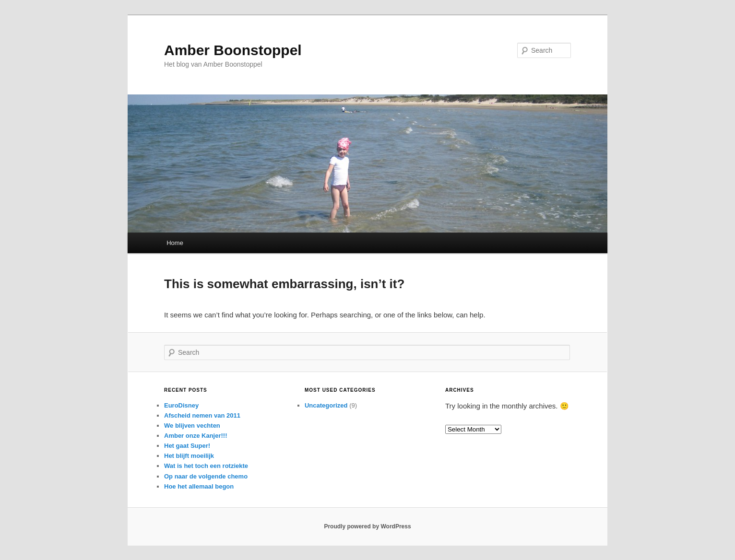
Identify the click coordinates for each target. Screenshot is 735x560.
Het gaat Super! (187, 446)
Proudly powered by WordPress (367, 526)
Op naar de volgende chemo (206, 476)
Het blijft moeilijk (189, 456)
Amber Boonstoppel (233, 50)
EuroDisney (181, 405)
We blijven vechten (192, 426)
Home (175, 243)
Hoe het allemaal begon (199, 486)
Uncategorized (326, 405)
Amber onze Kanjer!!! (196, 436)
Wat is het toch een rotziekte (206, 466)
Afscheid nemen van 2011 (202, 415)
